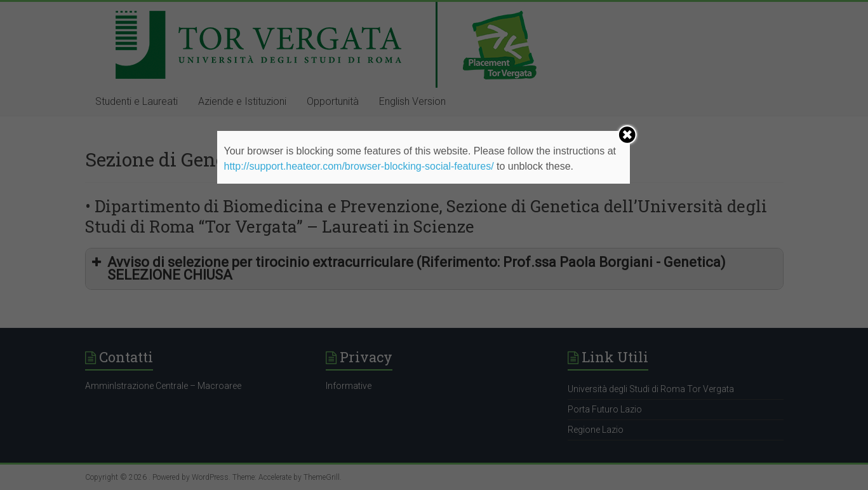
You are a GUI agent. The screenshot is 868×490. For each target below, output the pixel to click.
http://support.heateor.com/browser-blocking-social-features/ (358, 166)
